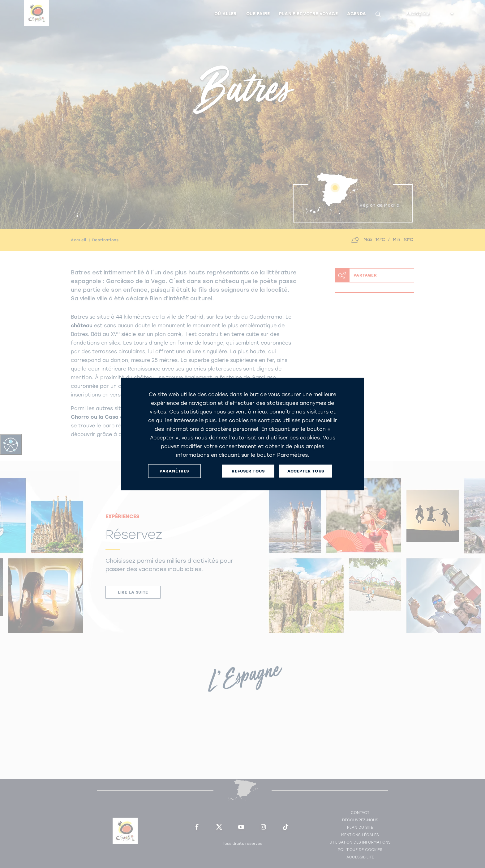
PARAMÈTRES (174, 471)
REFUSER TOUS (248, 471)
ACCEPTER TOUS (306, 471)
